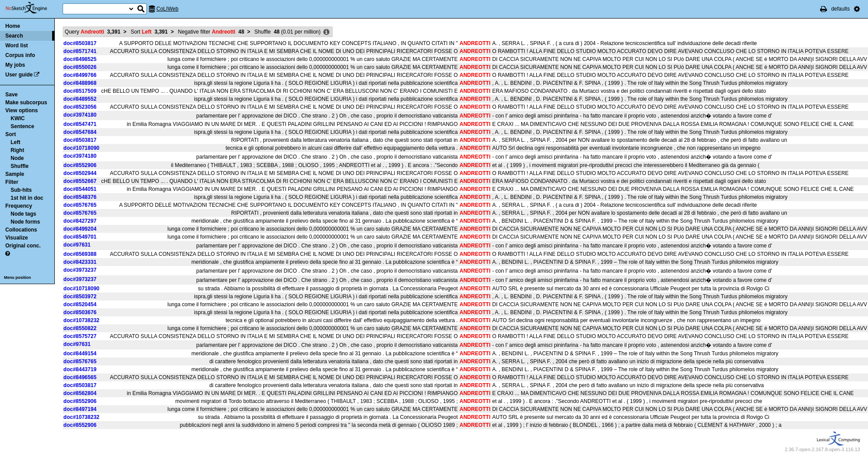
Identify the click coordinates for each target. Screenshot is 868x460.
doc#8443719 (80, 369)
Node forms (25, 222)
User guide (19, 75)
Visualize (17, 238)
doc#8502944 (80, 173)
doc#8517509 (80, 91)
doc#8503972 (80, 297)
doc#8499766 (80, 75)
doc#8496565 (80, 377)
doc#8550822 (80, 328)
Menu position (17, 278)
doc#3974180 (80, 115)
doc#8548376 (80, 197)
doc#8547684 (80, 132)
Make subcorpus (26, 103)
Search (14, 36)
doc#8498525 (80, 59)
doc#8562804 (80, 393)
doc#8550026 (80, 67)
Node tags (23, 214)
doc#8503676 (80, 312)
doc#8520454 (80, 304)
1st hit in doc (27, 198)
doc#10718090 (81, 148)
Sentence (22, 126)
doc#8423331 (80, 262)
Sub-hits (21, 190)
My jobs (15, 65)
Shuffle (20, 166)
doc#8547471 (80, 124)
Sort (11, 134)
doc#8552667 (80, 181)
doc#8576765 (80, 205)
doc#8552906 (80, 165)
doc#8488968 (80, 83)
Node (17, 158)
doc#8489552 (80, 99)
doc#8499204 (80, 229)
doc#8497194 (80, 409)
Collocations (21, 230)
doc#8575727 (80, 336)
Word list (17, 46)
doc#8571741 (80, 51)
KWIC (18, 118)
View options (22, 110)
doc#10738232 (81, 320)
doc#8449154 (80, 354)
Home (13, 26)
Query (93, 32)
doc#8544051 (80, 189)
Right (17, 150)
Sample (15, 174)
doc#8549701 (80, 237)
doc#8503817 (80, 43)
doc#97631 (77, 245)
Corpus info (20, 55)
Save (11, 95)
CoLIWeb (167, 9)
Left (15, 142)
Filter (12, 182)
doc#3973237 (80, 270)
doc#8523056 (80, 107)
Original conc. (23, 246)
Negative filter (211, 32)
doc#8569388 (80, 254)
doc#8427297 (80, 221)
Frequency (19, 206)
